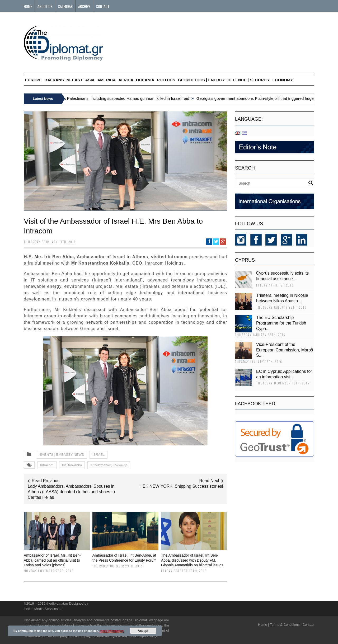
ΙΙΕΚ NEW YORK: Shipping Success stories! (182, 486)
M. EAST (75, 80)
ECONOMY (283, 80)
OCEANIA (145, 80)
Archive (84, 6)
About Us (45, 6)
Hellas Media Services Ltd (44, 609)
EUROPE (33, 80)
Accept (143, 631)
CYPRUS (245, 260)
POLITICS (166, 80)
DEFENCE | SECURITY (249, 80)
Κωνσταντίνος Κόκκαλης (109, 465)
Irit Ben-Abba (72, 465)
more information (112, 631)
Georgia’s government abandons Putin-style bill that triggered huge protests (264, 98)
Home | (264, 625)
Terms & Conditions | (286, 625)
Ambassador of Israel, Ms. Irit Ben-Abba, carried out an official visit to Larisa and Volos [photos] (52, 560)
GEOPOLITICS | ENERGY (201, 80)
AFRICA (126, 80)
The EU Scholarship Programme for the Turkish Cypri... (281, 323)
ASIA (90, 80)
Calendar (65, 6)
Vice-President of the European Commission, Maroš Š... (285, 350)
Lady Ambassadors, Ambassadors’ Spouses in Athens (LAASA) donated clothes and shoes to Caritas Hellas (71, 492)
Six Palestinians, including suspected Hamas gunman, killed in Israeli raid (126, 98)
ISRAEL (98, 455)
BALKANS (54, 80)
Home (28, 6)
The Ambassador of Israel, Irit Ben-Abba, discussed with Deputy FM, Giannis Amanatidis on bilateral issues (192, 560)
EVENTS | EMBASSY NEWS (62, 455)
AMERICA (106, 80)
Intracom (47, 465)
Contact (103, 6)
